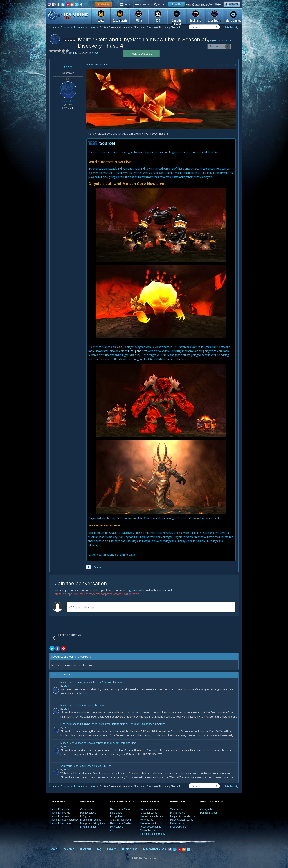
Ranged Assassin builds (182, 816)
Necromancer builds (151, 823)
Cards (113, 830)
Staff (68, 67)
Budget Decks (117, 816)
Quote (97, 567)
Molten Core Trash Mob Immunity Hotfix (82, 705)
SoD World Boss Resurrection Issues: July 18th (86, 766)
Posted (97, 65)
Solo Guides (116, 827)
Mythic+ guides (88, 813)
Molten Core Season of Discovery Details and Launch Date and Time (98, 743)
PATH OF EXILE (58, 801)
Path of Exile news (60, 816)
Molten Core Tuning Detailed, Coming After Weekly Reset (92, 682)
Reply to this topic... (83, 607)
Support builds (178, 827)
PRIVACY (111, 849)
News (93, 27)
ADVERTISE (85, 849)
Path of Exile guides (60, 809)
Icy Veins (81, 27)
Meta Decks (116, 813)
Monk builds (147, 820)
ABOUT (54, 849)
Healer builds (177, 823)
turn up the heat (138, 351)
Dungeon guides (209, 813)
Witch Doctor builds (151, 827)
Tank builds (176, 809)
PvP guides (86, 816)
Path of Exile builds (60, 813)
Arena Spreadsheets (121, 820)
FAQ (99, 849)
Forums (67, 27)
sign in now (134, 590)
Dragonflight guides (91, 820)
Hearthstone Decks (120, 809)
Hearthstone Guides (121, 823)
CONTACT (69, 849)
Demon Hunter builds (152, 816)
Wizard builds (147, 830)
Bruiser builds (178, 813)
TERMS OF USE (129, 849)
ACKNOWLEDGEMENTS (154, 849)
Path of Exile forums (61, 823)
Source (107, 143)
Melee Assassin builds (182, 820)
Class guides (87, 809)
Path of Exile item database (64, 820)
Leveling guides (88, 827)
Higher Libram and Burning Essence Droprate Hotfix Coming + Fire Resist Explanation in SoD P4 (113, 724)
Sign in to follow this (221, 40)
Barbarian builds (149, 809)
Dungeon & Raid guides (92, 823)
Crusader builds (149, 813)
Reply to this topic (141, 54)
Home (54, 27)
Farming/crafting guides (153, 834)
